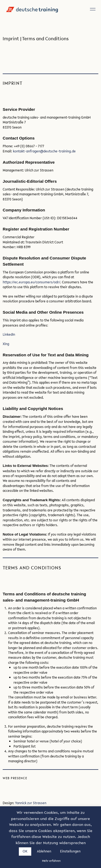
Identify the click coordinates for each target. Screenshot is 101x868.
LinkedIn (9, 334)
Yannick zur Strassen (31, 803)
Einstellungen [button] (70, 851)
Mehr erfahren (51, 861)
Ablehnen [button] (44, 851)
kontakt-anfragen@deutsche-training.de (44, 151)
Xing (6, 344)
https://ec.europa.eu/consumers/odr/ (31, 282)
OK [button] (25, 851)
